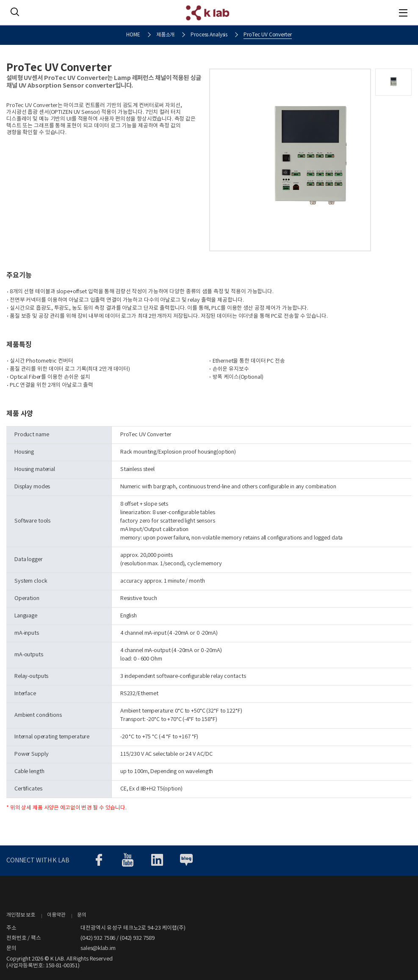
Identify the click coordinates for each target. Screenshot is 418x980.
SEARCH (15, 12)
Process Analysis (209, 35)
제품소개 (166, 35)
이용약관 (56, 915)
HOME (133, 35)
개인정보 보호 (21, 915)
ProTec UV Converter (268, 35)
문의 (82, 915)
